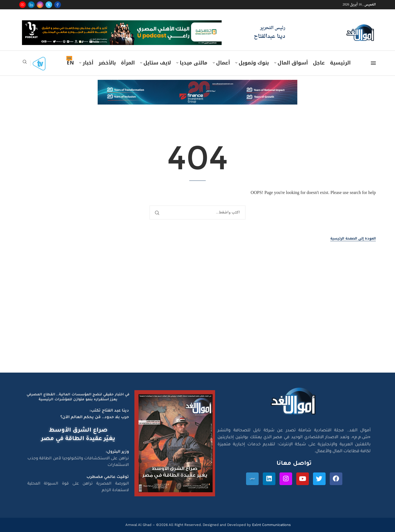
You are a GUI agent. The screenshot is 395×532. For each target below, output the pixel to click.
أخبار (88, 63)
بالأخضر (107, 63)
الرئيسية (340, 63)
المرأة (128, 63)
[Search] (25, 64)
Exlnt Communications (271, 525)
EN (70, 63)
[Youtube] (22, 5)
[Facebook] (58, 5)
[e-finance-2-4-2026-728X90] (198, 85)
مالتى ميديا (194, 63)
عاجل (319, 63)
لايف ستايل (157, 63)
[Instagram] (40, 5)
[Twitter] (49, 5)
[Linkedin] (31, 5)
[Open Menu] (373, 63)
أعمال (223, 63)
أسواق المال (293, 63)
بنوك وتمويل (254, 63)
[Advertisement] (198, 320)
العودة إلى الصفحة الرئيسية (353, 239)
